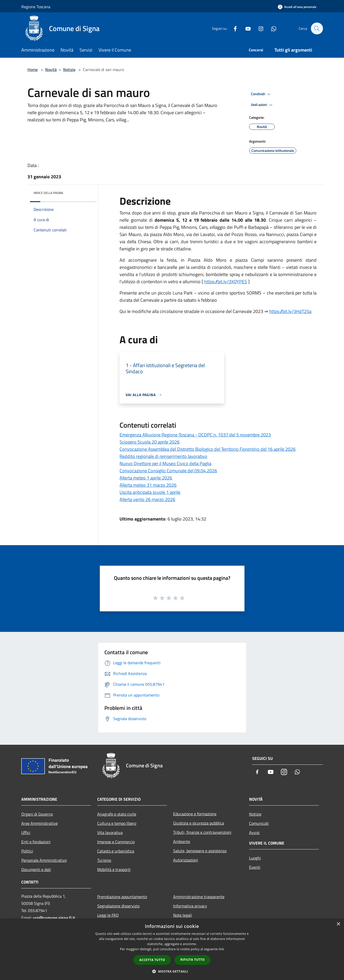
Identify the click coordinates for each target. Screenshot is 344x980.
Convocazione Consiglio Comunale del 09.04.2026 (168, 471)
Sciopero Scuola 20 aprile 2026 (150, 442)
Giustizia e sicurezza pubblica (199, 823)
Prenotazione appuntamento (122, 897)
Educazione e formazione (195, 814)
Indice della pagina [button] (48, 193)
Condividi (261, 94)
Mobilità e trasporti (114, 869)
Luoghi (255, 858)
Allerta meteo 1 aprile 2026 (146, 478)
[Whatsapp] (271, 28)
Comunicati (259, 823)
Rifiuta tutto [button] (193, 960)
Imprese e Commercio (116, 842)
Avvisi (254, 832)
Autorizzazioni (186, 860)
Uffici (26, 832)
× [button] (338, 924)
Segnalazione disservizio (118, 906)
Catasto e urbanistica (116, 851)
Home (33, 70)
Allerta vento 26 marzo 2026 (147, 499)
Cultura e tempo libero (117, 823)
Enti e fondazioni (36, 842)
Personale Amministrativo (44, 860)
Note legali (183, 915)
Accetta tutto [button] (152, 960)
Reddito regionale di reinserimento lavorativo (163, 456)
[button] (172, 971)
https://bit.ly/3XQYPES (226, 282)
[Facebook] (233, 28)
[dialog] (172, 949)
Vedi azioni (262, 105)
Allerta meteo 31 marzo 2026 (148, 485)
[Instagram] (258, 28)
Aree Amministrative (40, 823)
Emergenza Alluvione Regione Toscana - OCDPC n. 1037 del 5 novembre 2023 (195, 435)
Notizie (69, 70)
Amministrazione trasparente (199, 897)
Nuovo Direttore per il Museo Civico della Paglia (165, 463)
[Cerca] (317, 28)
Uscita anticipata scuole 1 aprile (150, 492)
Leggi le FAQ (108, 915)
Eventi (255, 867)
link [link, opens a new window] (221, 949)
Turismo (104, 860)
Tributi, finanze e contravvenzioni (202, 832)
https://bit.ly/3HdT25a (290, 311)
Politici (27, 851)
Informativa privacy (190, 906)
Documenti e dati (36, 869)
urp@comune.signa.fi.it (54, 918)
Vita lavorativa (110, 832)
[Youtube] (245, 28)
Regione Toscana (36, 7)
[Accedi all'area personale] (297, 7)
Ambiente (182, 841)
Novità (51, 70)
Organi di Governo (37, 814)
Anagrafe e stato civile (117, 814)
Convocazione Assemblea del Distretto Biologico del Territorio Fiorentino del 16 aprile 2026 (208, 449)
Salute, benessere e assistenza (200, 851)
